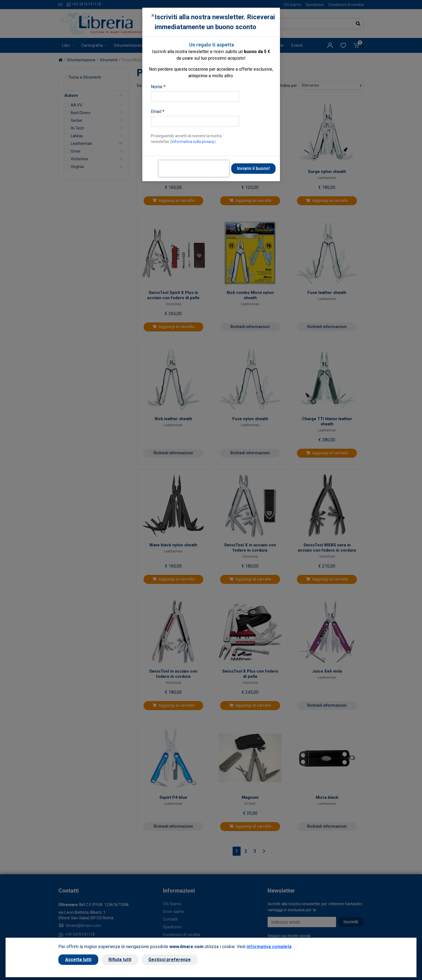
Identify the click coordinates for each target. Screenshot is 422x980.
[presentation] (194, 169)
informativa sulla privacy (193, 142)
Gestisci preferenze (170, 960)
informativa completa (269, 947)
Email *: (158, 112)
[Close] (153, 15)
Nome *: (159, 87)
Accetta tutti (78, 960)
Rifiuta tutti (120, 960)
